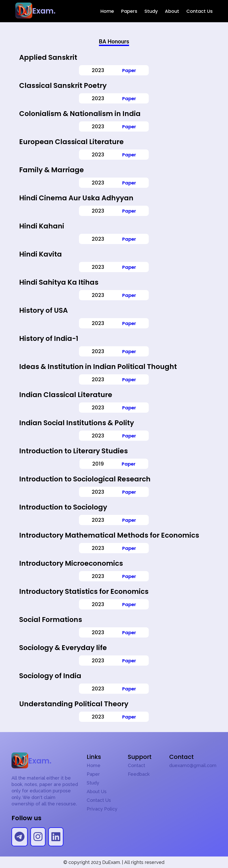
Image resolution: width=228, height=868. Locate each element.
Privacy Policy (102, 809)
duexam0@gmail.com (193, 766)
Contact (136, 766)
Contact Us (199, 11)
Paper (129, 70)
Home (107, 11)
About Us (97, 792)
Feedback (139, 774)
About (172, 11)
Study (151, 11)
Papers (129, 11)
